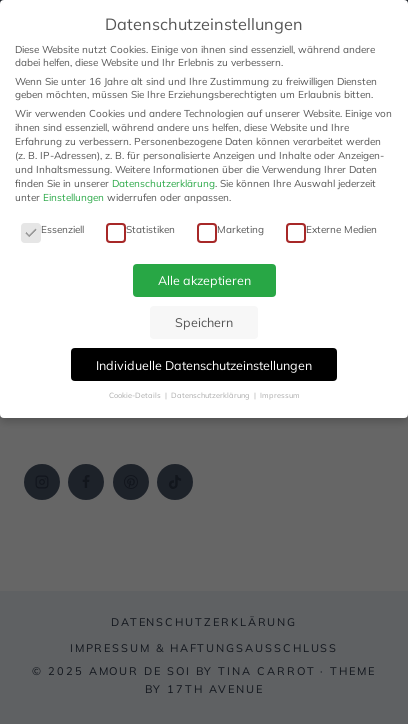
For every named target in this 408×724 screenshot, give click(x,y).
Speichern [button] (204, 322)
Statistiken (140, 229)
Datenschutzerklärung (163, 183)
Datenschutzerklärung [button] (211, 395)
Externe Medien (331, 229)
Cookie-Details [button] (136, 395)
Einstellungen (73, 197)
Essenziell (52, 229)
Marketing (230, 229)
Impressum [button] (280, 395)
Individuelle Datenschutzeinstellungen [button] (204, 365)
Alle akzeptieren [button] (204, 280)
